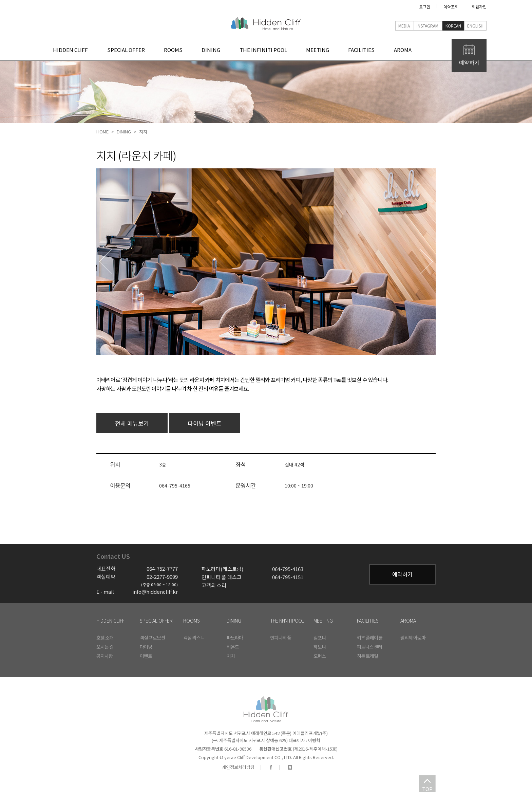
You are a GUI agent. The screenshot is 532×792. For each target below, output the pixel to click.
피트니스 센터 (369, 647)
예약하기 (402, 574)
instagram (427, 26)
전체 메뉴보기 (132, 423)
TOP (427, 789)
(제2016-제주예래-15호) (298, 749)
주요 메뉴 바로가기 (46, 17)
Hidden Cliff (266, 24)
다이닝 (146, 647)
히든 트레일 (367, 656)
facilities (376, 50)
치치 (143, 132)
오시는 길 (105, 647)
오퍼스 (320, 656)
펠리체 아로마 (413, 638)
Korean (453, 26)
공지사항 (104, 656)
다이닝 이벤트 (205, 423)
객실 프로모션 (152, 638)
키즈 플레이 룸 (370, 638)
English (475, 26)
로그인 (425, 7)
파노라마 (235, 638)
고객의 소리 (214, 585)
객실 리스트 (194, 638)
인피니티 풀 (281, 638)
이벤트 (146, 656)
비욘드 (233, 647)
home (102, 132)
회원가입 (479, 7)
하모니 (320, 647)
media (404, 26)
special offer (127, 50)
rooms (177, 50)
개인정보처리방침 (238, 767)
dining (217, 50)
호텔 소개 (105, 638)
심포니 (320, 638)
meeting (329, 50)
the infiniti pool (272, 50)
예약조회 (451, 7)
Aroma (419, 50)
